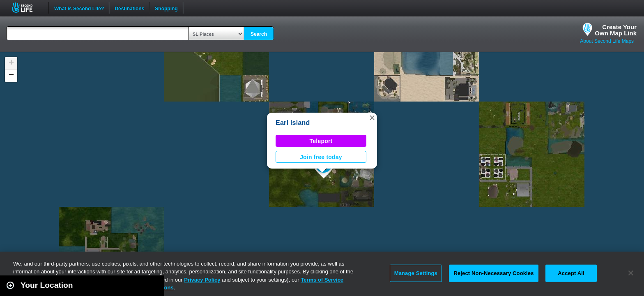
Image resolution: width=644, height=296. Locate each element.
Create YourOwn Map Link (616, 30)
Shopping (166, 8)
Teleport (321, 141)
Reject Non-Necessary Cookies (493, 273)
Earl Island (293, 123)
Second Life (27, 8)
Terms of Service (322, 280)
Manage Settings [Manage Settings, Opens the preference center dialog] (416, 273)
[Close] (631, 273)
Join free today (321, 157)
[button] (372, 118)
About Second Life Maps (607, 41)
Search (259, 34)
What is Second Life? (79, 8)
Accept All (571, 273)
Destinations (129, 8)
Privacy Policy (202, 280)
